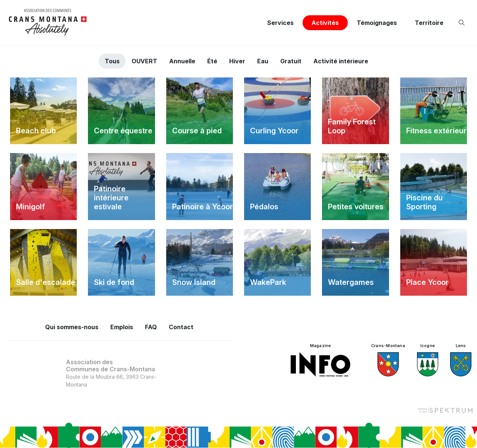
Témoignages (377, 23)
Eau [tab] (263, 61)
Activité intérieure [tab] (341, 61)
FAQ (151, 327)
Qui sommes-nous (72, 327)
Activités (325, 23)
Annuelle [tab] (182, 61)
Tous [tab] (112, 61)
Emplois (122, 327)
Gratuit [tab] (291, 61)
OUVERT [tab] (144, 61)
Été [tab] (212, 61)
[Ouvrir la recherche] (463, 23)
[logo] (48, 23)
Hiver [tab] (237, 61)
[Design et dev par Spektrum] (445, 410)
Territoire (429, 23)
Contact (181, 327)
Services (280, 23)
